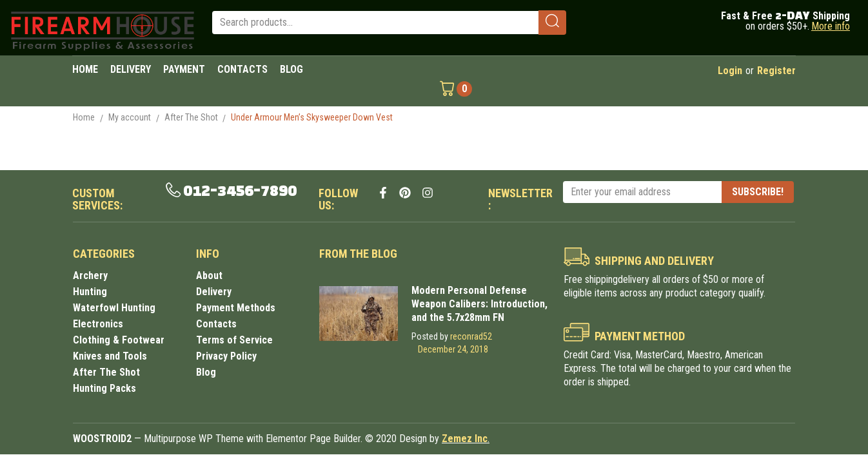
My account (130, 117)
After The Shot (191, 117)
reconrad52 (471, 336)
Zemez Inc (465, 439)
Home (84, 117)
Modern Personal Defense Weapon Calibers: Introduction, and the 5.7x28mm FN (479, 304)
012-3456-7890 (240, 191)
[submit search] (552, 23)
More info (831, 26)
